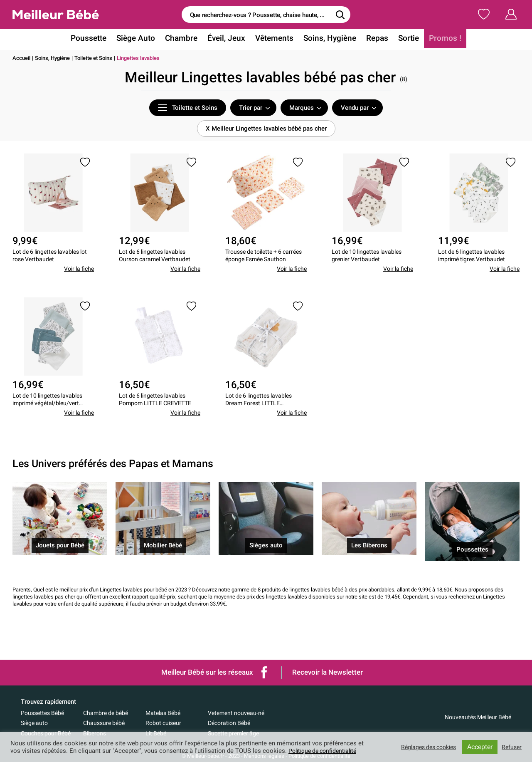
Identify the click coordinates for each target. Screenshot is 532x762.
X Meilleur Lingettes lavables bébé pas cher (266, 129)
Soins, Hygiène (328, 39)
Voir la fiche (79, 272)
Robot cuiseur (163, 723)
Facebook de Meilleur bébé (264, 672)
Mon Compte (496, 14)
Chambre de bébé (106, 713)
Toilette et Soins (93, 58)
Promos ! (438, 39)
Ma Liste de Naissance (423, 14)
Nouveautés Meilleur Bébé (478, 717)
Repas (373, 39)
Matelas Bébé (163, 713)
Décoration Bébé (229, 723)
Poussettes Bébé (42, 713)
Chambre (185, 39)
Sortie (404, 39)
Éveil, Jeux (228, 39)
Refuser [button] (511, 747)
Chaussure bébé (104, 723)
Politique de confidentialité (326, 751)
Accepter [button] (479, 747)
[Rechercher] (340, 15)
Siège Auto (141, 39)
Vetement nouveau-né (236, 713)
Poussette (96, 39)
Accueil (21, 58)
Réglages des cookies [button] (424, 747)
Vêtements (275, 39)
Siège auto (34, 723)
